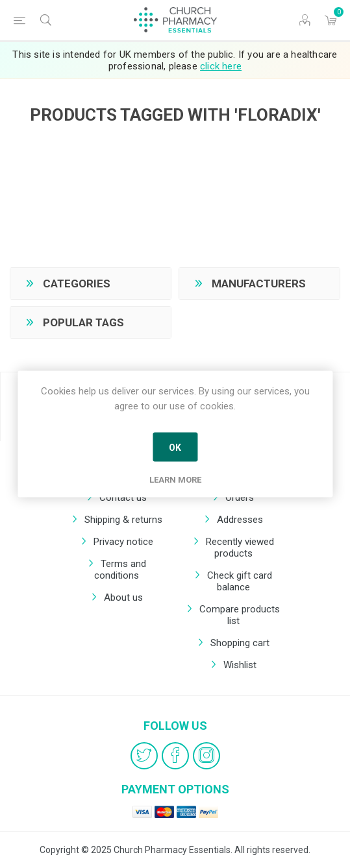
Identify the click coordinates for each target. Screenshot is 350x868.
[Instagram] (206, 756)
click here (221, 66)
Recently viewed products (240, 548)
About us (123, 597)
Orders (240, 498)
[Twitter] (144, 756)
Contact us (123, 498)
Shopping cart (240, 643)
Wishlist (240, 665)
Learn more (175, 480)
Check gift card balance (240, 581)
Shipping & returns (123, 520)
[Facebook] (175, 756)
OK (175, 447)
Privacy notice (123, 542)
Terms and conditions (120, 570)
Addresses (240, 520)
